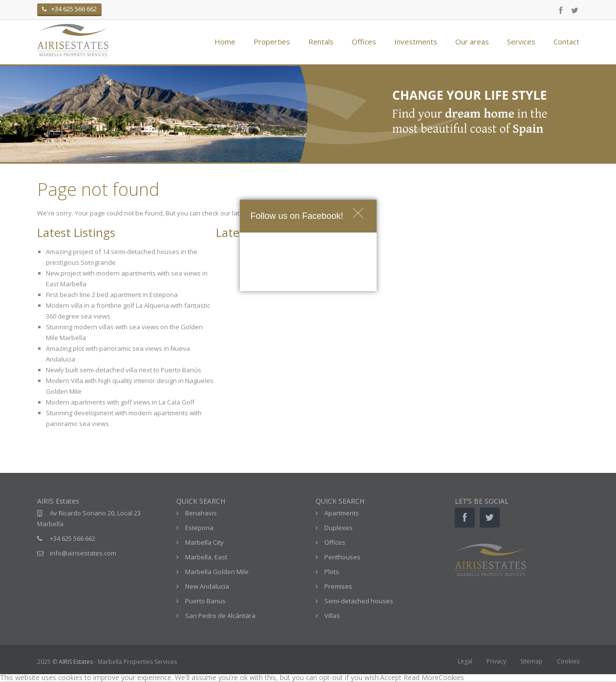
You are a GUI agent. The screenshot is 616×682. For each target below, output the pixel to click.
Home (225, 42)
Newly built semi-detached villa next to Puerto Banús (124, 370)
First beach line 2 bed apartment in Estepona (112, 295)
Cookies (568, 661)
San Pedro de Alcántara (220, 616)
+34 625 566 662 (73, 538)
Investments (416, 42)
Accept (391, 677)
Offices (364, 42)
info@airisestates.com (83, 553)
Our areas (472, 42)
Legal (465, 661)
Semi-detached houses (359, 601)
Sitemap (531, 661)
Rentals (321, 42)
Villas (332, 616)
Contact (566, 42)
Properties (272, 42)
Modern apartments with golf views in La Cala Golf (120, 402)
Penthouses (342, 557)
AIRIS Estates (76, 662)
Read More (421, 677)
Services (521, 42)
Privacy (496, 661)
